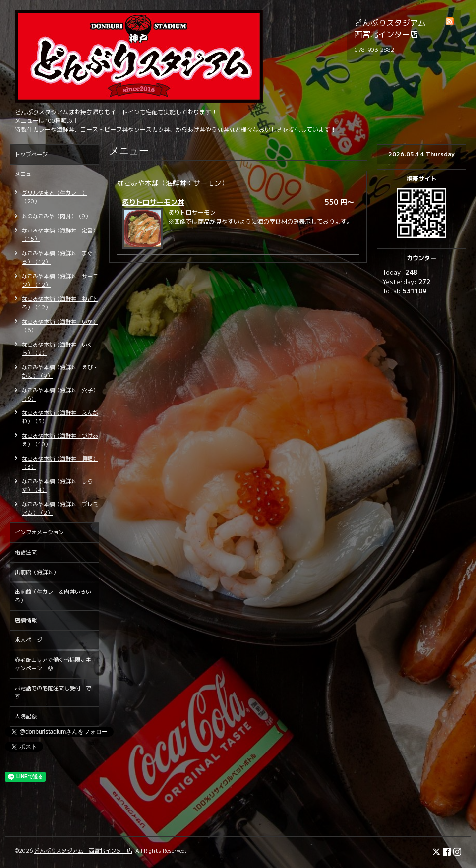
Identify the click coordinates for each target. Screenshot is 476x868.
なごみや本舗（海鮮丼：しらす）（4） (57, 486)
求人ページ (29, 640)
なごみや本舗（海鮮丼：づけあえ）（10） (60, 440)
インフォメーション (39, 532)
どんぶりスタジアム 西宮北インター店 (83, 851)
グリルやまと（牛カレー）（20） (55, 197)
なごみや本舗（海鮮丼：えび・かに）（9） (60, 372)
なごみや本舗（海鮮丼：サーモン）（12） (60, 280)
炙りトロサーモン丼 (153, 202)
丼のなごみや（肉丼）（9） (56, 216)
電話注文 (26, 552)
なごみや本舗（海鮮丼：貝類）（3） (60, 463)
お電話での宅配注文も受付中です (53, 692)
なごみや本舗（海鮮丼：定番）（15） (60, 235)
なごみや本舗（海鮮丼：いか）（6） (60, 326)
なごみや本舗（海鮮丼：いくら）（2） (57, 349)
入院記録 (26, 716)
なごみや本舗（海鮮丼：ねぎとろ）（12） (60, 303)
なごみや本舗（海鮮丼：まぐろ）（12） (57, 258)
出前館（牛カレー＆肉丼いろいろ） (53, 596)
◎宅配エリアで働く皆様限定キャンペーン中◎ (53, 664)
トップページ (31, 154)
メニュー (26, 174)
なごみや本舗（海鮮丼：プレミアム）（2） (60, 508)
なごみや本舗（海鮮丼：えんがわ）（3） (60, 417)
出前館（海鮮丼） (37, 572)
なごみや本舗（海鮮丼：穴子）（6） (60, 394)
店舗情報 (26, 620)
